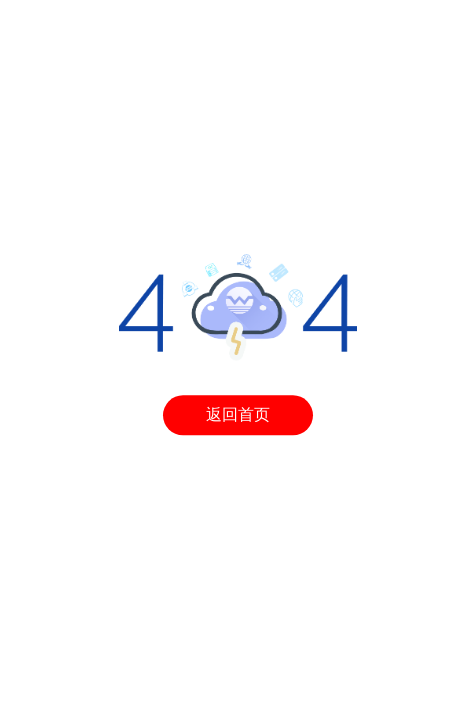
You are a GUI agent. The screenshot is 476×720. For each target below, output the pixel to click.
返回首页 (238, 415)
